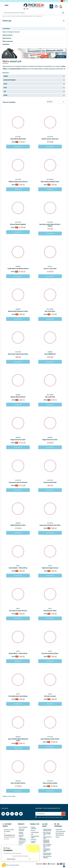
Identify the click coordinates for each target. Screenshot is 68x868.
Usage (5, 83)
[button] (4, 865)
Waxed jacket (6, 44)
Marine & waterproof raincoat (11, 32)
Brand (5, 95)
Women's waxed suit (8, 35)
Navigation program (10, 80)
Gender (6, 76)
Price (5, 87)
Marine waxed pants (8, 41)
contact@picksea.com (9, 835)
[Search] (34, 12)
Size (5, 91)
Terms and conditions (14, 865)
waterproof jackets (15, 68)
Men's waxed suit (7, 38)
